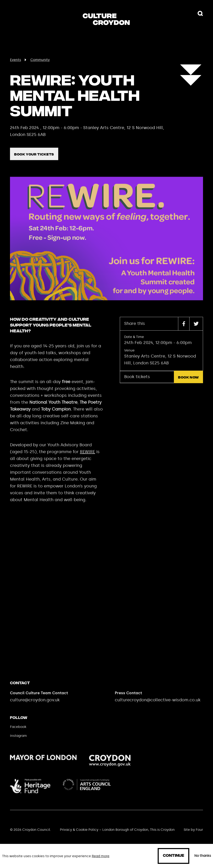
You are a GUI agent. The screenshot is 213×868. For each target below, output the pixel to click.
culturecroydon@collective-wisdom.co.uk (158, 706)
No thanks (203, 856)
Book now (188, 384)
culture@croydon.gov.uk (35, 706)
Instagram (18, 742)
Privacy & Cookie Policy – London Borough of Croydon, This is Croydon (117, 836)
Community (40, 60)
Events (15, 60)
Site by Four (193, 836)
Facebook (18, 733)
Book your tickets (34, 161)
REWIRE (87, 458)
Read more (101, 856)
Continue (173, 856)
